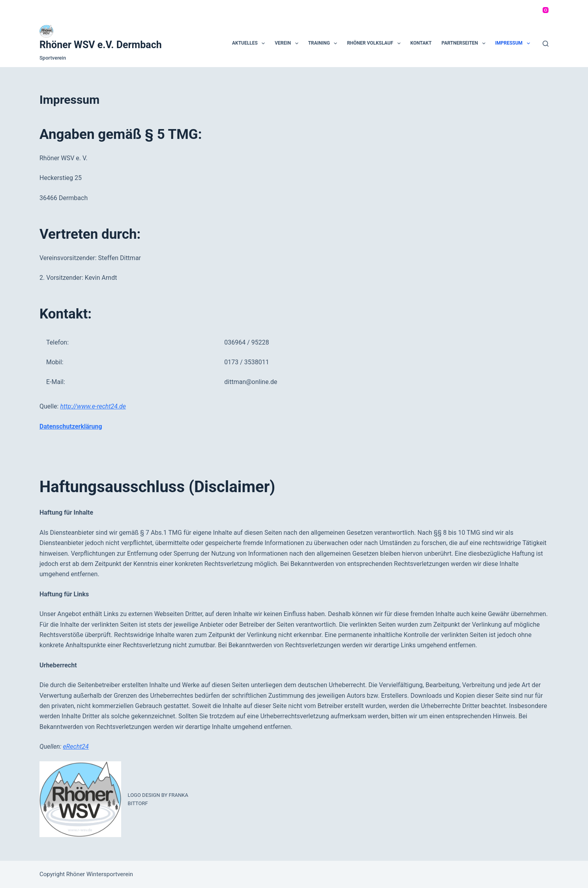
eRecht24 (76, 747)
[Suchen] (546, 44)
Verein (288, 43)
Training (324, 43)
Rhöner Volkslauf (375, 43)
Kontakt (421, 43)
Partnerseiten (465, 43)
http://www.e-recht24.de (93, 406)
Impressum (514, 43)
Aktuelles (250, 43)
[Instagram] (546, 10)
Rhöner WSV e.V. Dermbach (101, 45)
